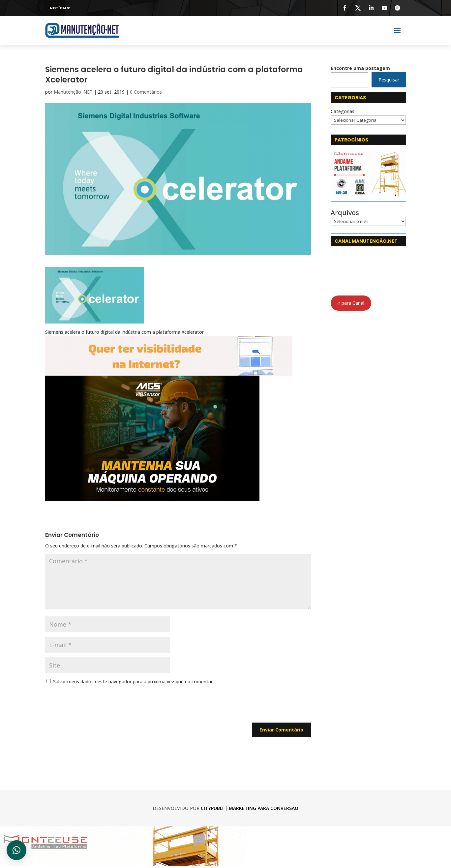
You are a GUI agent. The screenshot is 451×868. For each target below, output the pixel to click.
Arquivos (345, 213)
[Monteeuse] (368, 195)
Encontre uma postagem (360, 68)
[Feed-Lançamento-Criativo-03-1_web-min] (152, 497)
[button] (16, 850)
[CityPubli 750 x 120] (169, 372)
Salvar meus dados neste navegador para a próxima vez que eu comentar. (133, 682)
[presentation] (95, 706)
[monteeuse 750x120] (124, 864)
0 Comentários (146, 92)
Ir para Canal (351, 303)
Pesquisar (389, 80)
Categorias (343, 111)
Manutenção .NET (73, 92)
